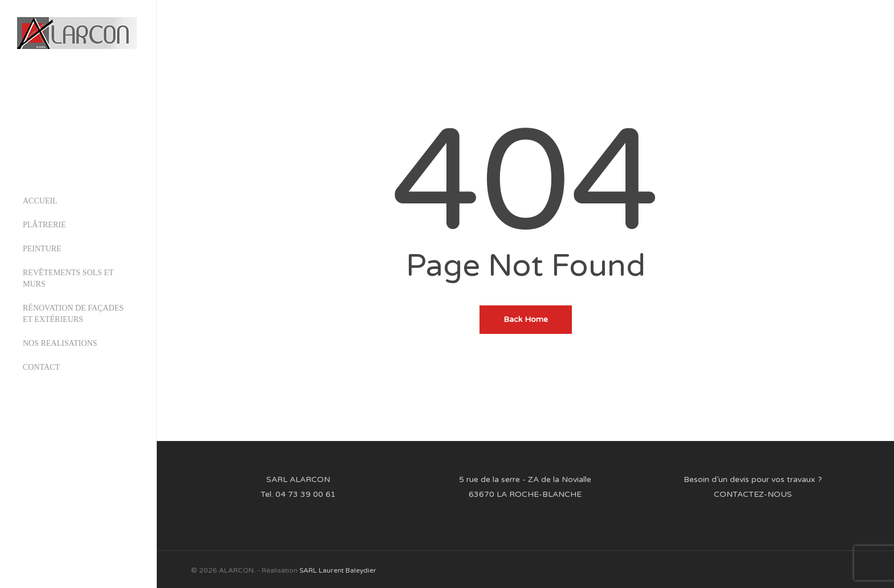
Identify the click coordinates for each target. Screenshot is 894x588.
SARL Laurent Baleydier (338, 570)
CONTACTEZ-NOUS (753, 494)
